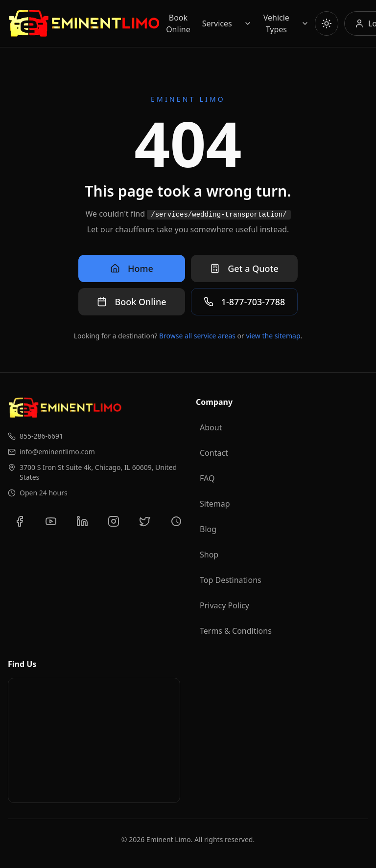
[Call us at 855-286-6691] (94, 436)
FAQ (207, 478)
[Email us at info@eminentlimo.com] (94, 452)
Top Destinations (231, 580)
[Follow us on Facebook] (20, 521)
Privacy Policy (224, 605)
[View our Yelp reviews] (176, 521)
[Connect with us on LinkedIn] (82, 521)
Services (217, 23)
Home (132, 268)
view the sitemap (273, 336)
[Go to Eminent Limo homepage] (84, 23)
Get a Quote (244, 268)
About (211, 427)
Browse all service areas (197, 336)
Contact (214, 453)
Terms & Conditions (236, 631)
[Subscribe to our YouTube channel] (51, 521)
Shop (209, 555)
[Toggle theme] (327, 23)
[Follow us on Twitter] (145, 521)
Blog (208, 529)
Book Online (178, 23)
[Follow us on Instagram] (114, 521)
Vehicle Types (276, 23)
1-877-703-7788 (245, 302)
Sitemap (215, 504)
